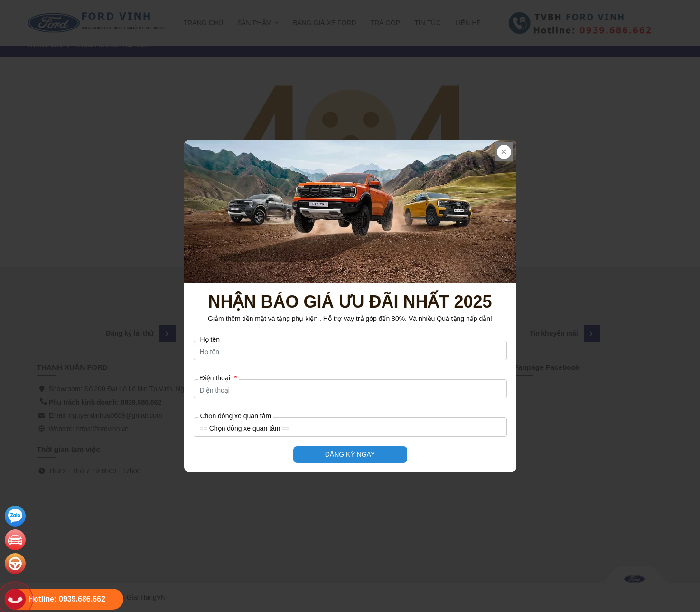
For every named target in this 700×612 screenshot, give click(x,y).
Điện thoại (219, 378)
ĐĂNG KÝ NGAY (350, 454)
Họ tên (210, 339)
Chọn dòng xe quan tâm (236, 416)
